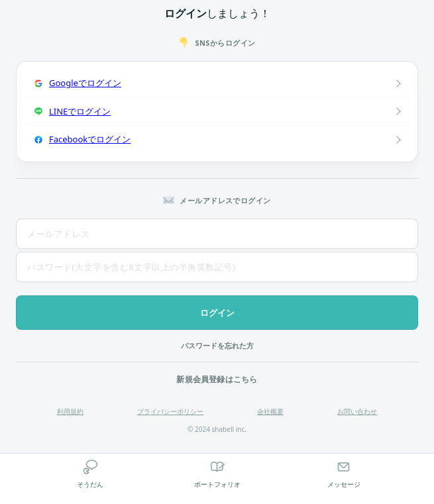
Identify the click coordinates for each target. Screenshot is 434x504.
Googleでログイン (85, 83)
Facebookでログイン (90, 139)
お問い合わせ (357, 411)
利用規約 (70, 411)
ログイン (217, 313)
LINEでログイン (80, 111)
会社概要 (270, 411)
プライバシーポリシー (170, 411)
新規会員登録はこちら (217, 379)
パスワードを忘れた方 (217, 345)
